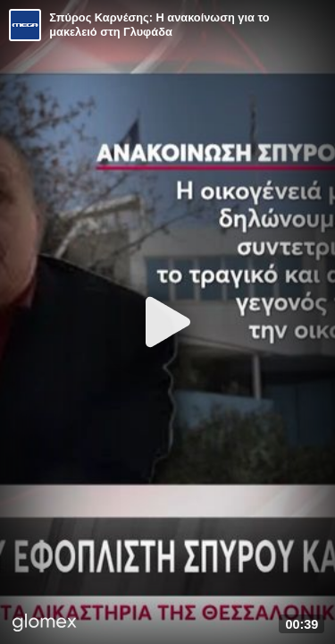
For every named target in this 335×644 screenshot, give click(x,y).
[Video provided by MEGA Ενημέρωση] (25, 25)
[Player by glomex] (45, 624)
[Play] (168, 322)
